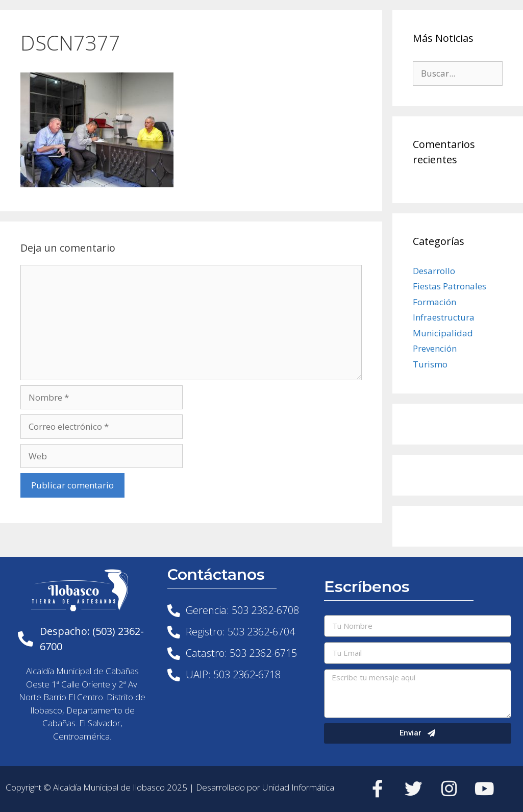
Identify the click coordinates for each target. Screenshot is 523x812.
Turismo (430, 364)
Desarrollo (434, 271)
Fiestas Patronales (450, 286)
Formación (434, 302)
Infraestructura (444, 317)
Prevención (435, 348)
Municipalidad (443, 333)
